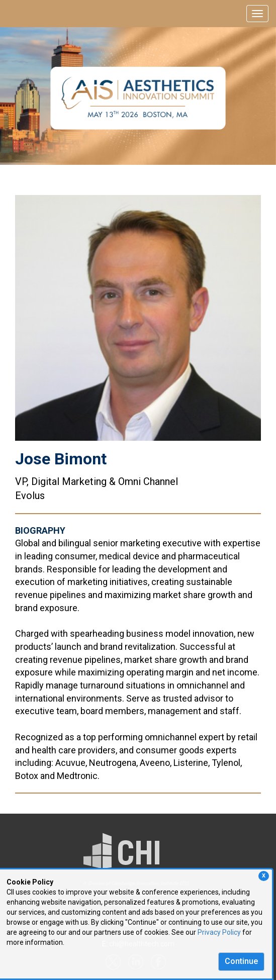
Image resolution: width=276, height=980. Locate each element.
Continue (241, 961)
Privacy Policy (219, 932)
